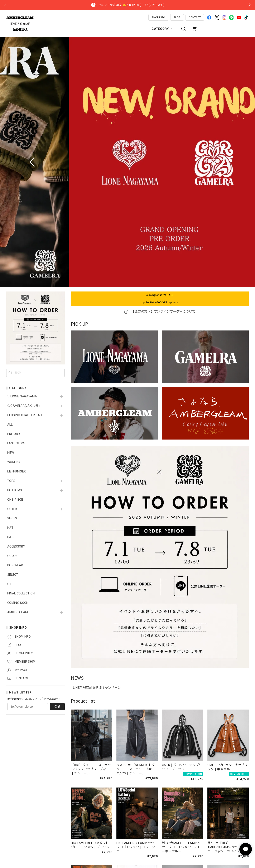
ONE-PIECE (15, 254)
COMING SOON (18, 357)
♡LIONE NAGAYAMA (22, 151)
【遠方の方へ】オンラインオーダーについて (160, 66)
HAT (10, 282)
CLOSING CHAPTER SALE (25, 170)
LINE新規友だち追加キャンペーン (97, 442)
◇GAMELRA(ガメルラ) (24, 160)
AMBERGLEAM (18, 367)
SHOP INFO (158, 17)
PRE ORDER (15, 188)
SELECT (13, 329)
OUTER (12, 263)
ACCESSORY (16, 301)
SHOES (12, 273)
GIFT (11, 339)
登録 (57, 461)
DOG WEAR (15, 320)
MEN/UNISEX (16, 226)
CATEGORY (163, 29)
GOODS (13, 310)
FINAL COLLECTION (21, 348)
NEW (11, 207)
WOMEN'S (14, 217)
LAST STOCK (16, 198)
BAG (10, 292)
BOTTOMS (15, 245)
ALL (10, 179)
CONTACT (195, 17)
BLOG (177, 17)
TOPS (11, 235)
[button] (32, 39)
